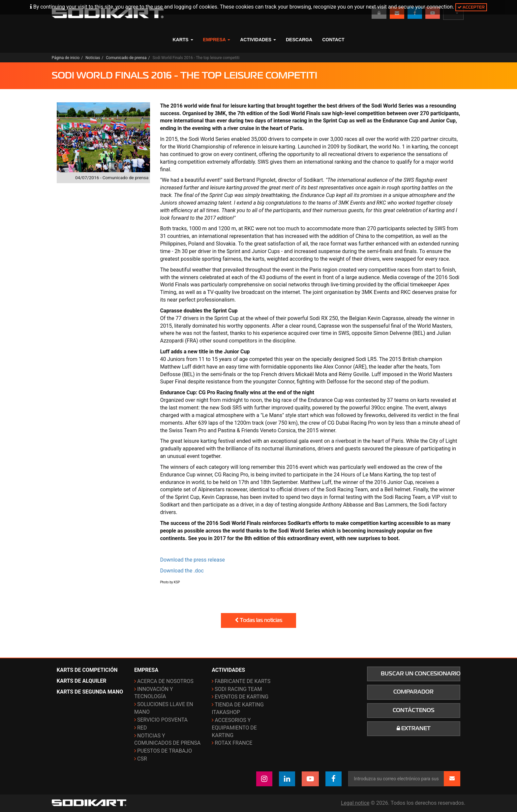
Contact (333, 40)
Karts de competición (87, 670)
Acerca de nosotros (165, 681)
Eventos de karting (242, 697)
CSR (142, 759)
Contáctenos (414, 710)
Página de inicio (66, 58)
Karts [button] (183, 40)
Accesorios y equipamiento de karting (234, 728)
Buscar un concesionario (421, 674)
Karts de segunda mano (90, 692)
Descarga (299, 40)
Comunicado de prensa (126, 58)
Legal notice (355, 803)
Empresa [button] (217, 40)
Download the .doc (182, 571)
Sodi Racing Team (238, 689)
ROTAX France (233, 743)
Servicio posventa (162, 720)
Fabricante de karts (243, 681)
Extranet (414, 729)
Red (142, 728)
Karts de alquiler (82, 681)
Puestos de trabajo (165, 751)
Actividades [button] (258, 40)
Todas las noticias (258, 620)
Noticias (93, 58)
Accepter (471, 7)
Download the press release (192, 560)
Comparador (413, 692)
